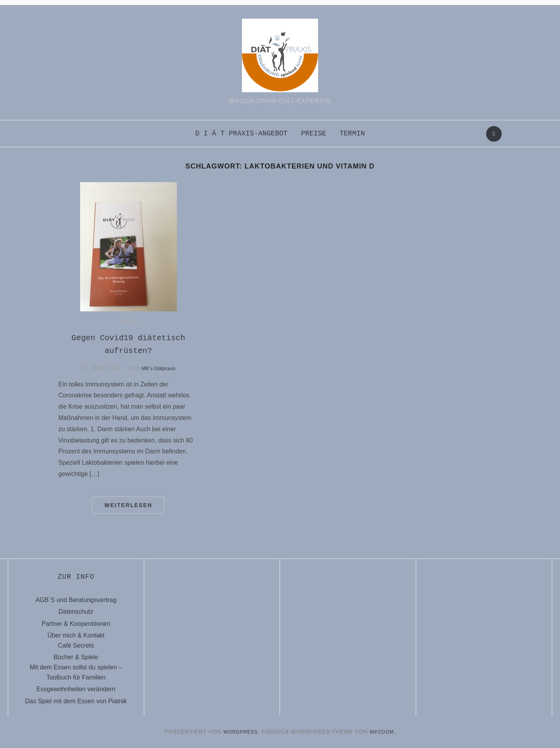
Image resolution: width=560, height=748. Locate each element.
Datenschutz (76, 612)
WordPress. (240, 732)
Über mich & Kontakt (76, 635)
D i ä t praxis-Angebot (241, 133)
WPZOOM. (385, 732)
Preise (314, 133)
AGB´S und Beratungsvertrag (76, 600)
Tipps (128, 322)
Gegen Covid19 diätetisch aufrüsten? (128, 344)
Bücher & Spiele (76, 657)
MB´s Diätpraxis (158, 368)
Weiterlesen (128, 505)
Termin (352, 133)
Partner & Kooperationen (76, 624)
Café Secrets (76, 645)
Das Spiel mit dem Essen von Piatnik (76, 701)
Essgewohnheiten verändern (76, 689)
